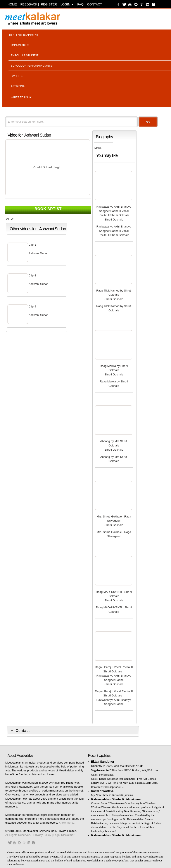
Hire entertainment (24, 35)
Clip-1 (32, 245)
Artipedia (18, 86)
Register (49, 4)
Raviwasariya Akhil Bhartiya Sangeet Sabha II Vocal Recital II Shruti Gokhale (114, 211)
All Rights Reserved (18, 835)
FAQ (80, 4)
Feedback (29, 4)
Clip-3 (32, 275)
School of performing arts (31, 66)
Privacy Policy (42, 835)
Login (67, 4)
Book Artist (48, 209)
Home (12, 4)
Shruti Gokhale (114, 220)
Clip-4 (32, 306)
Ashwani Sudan (38, 135)
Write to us (19, 97)
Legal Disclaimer (64, 835)
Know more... (67, 823)
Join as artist (21, 45)
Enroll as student (24, 56)
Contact (95, 4)
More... (99, 148)
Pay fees (17, 76)
